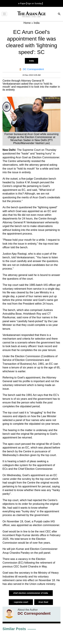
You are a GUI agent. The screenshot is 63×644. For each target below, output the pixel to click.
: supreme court (21, 602)
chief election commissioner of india (31, 593)
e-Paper (22, 3)
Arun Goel (44, 602)
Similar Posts (14, 629)
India (31, 61)
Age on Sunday (35, 3)
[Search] (59, 14)
